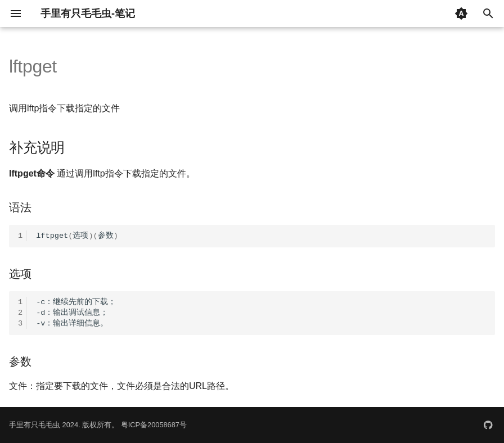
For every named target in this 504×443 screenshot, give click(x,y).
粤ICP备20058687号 (154, 425)
